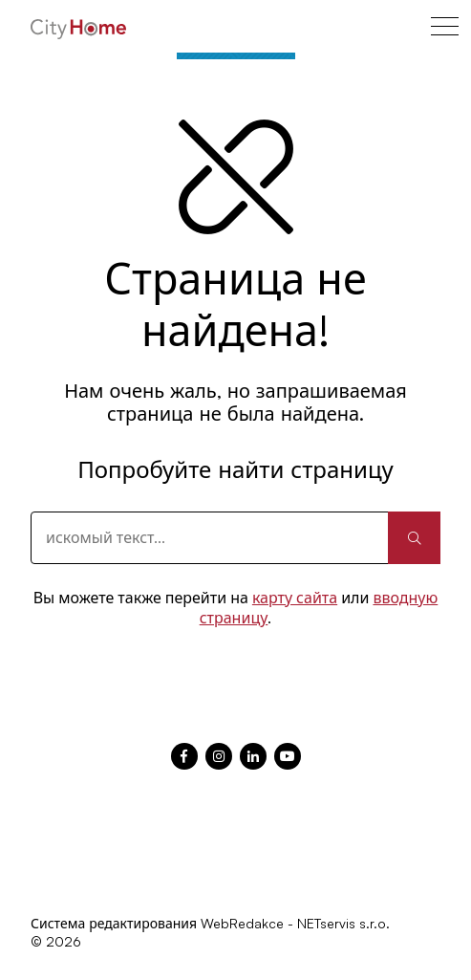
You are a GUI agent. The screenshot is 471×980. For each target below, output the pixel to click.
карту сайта (295, 598)
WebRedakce (242, 923)
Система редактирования (114, 923)
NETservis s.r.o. (343, 923)
